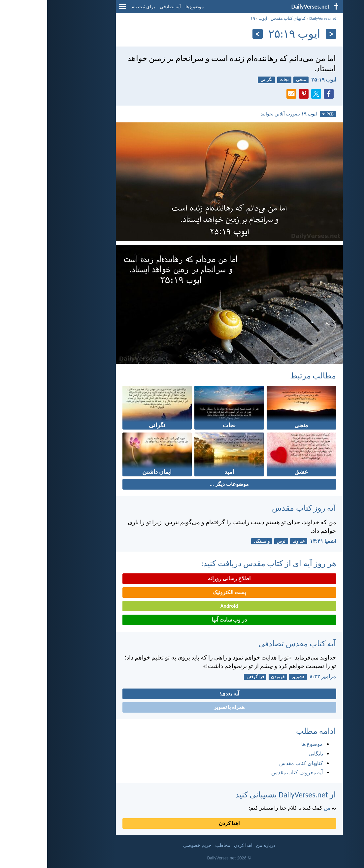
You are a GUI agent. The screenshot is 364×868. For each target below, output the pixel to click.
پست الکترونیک (182, 592)
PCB (281, 114)
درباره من (218, 845)
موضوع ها (148, 7)
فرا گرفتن (208, 677)
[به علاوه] (210, 34)
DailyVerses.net (275, 18)
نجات (237, 80)
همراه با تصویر (182, 707)
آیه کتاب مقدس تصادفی (250, 643)
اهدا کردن (182, 823)
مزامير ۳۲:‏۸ (276, 676)
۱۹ (206, 18)
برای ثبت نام (96, 7)
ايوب (216, 18)
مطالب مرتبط (266, 376)
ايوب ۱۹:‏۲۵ (276, 80)
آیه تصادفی (123, 7)
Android (182, 606)
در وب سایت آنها (182, 620)
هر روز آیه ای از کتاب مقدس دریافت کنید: (222, 563)
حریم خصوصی (150, 845)
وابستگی (215, 541)
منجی (254, 80)
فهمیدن (231, 677)
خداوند (251, 541)
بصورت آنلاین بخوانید (242, 114)
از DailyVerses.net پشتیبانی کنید (239, 795)
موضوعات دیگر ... (182, 484)
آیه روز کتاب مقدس (257, 508)
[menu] (75, 9)
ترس (234, 541)
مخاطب (176, 845)
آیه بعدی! (182, 694)
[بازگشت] (284, 34)
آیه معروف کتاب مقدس (250, 772)
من (280, 808)
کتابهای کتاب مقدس (241, 18)
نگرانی (219, 80)
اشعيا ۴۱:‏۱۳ (276, 541)
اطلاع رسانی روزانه (182, 579)
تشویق (251, 677)
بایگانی (269, 754)
